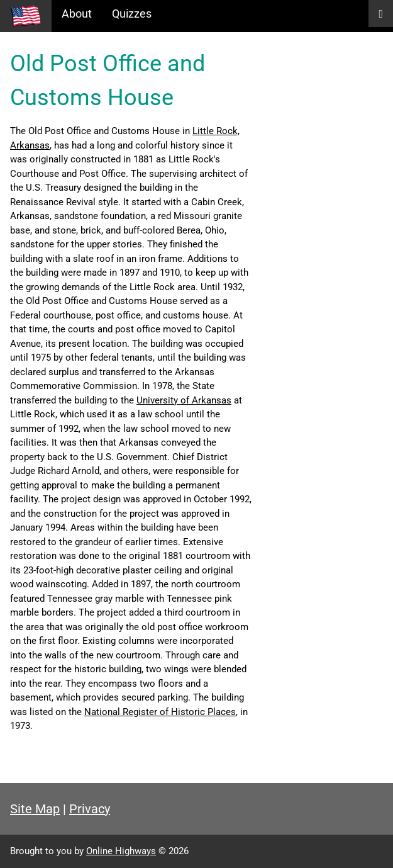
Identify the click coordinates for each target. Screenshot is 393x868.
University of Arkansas (184, 400)
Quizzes (132, 14)
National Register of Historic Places (160, 712)
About (77, 14)
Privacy (90, 809)
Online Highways (121, 851)
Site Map (35, 809)
